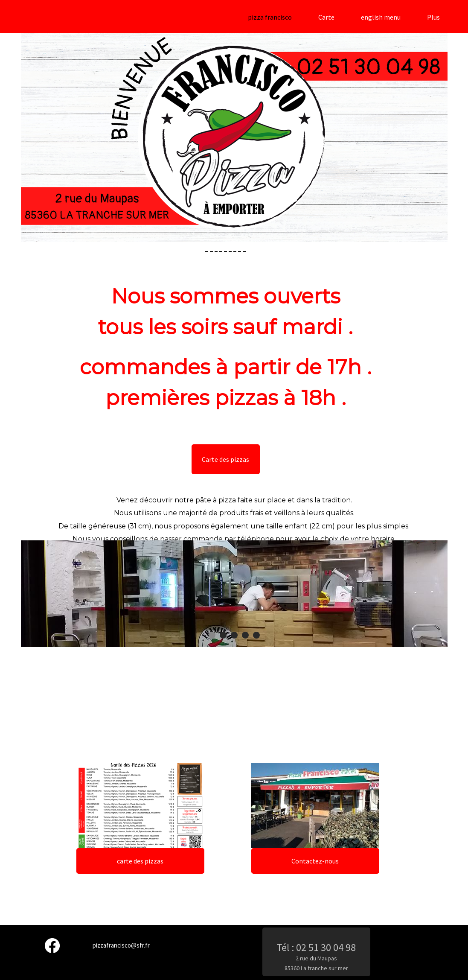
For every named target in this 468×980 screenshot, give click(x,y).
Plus (433, 17)
